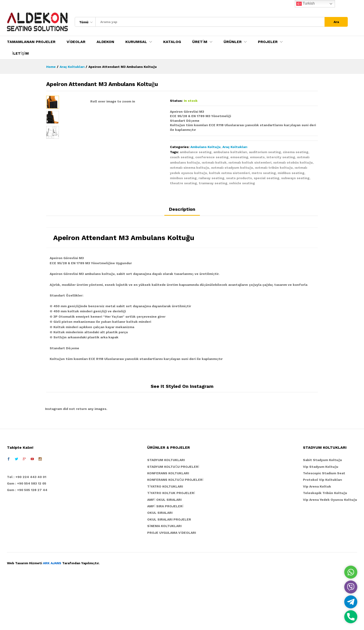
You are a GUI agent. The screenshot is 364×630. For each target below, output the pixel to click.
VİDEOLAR (76, 42)
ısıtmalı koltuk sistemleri (250, 162)
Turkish (305, 4)
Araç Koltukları (235, 147)
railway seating (211, 178)
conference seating (212, 157)
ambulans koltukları (230, 152)
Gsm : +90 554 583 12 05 (27, 534)
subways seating (295, 178)
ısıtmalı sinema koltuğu (190, 168)
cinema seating (296, 152)
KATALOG (172, 42)
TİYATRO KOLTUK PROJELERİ (171, 544)
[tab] (182, 262)
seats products (239, 178)
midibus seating (291, 173)
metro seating (264, 173)
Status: (176, 101)
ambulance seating (196, 152)
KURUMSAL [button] (136, 42)
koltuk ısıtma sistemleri (229, 173)
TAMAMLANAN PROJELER (31, 42)
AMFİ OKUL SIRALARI (164, 550)
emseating (239, 157)
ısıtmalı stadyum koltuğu (232, 168)
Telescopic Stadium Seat (324, 524)
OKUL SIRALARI (160, 563)
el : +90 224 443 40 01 (28, 527)
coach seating (182, 157)
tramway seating (213, 183)
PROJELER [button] (268, 42)
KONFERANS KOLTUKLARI (168, 524)
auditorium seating (265, 152)
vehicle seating (242, 183)
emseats (257, 157)
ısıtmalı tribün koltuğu (274, 168)
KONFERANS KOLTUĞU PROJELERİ (175, 530)
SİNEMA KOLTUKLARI (164, 577)
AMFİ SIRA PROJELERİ (165, 557)
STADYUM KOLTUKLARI (166, 511)
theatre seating (183, 183)
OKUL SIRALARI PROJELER (169, 570)
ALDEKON (105, 42)
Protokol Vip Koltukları (322, 530)
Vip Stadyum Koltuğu (321, 517)
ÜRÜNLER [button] (233, 42)
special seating (266, 178)
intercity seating (281, 157)
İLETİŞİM (20, 53)
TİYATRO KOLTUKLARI (165, 537)
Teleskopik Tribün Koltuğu (325, 544)
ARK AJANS (52, 614)
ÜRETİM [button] (200, 42)
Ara (336, 22)
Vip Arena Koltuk (317, 537)
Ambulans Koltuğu (205, 147)
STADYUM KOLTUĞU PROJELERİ (173, 517)
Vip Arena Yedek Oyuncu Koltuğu (330, 550)
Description (182, 260)
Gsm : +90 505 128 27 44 (27, 541)
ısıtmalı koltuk (214, 162)
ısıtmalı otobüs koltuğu (293, 162)
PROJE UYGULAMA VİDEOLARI (172, 583)
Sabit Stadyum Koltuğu (322, 511)
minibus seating (183, 178)
